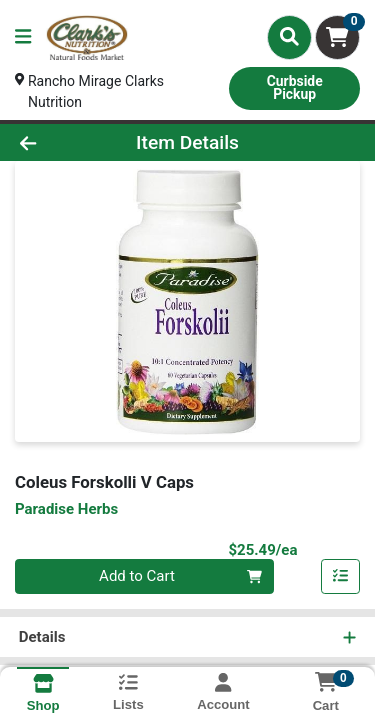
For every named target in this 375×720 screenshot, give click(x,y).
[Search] (289, 37)
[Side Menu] (23, 37)
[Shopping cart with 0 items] (337, 37)
